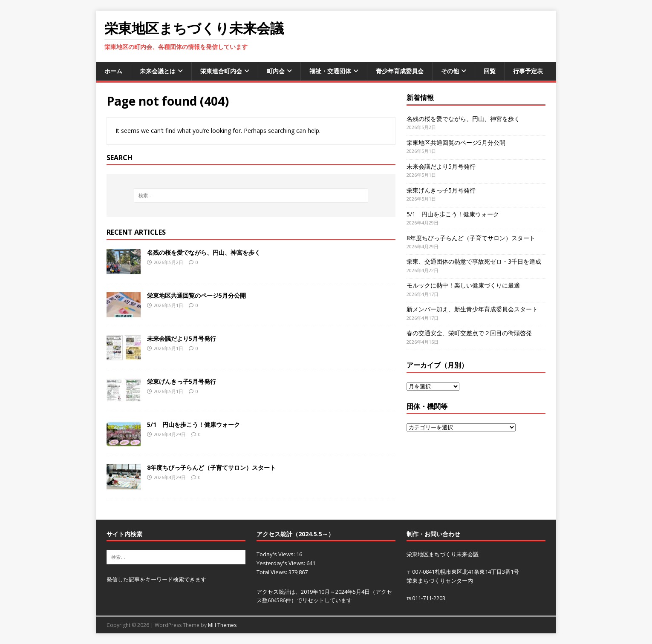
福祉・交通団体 (330, 71)
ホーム (113, 71)
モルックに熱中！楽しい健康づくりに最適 (463, 285)
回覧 (490, 71)
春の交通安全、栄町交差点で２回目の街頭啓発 (469, 333)
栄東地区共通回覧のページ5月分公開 (196, 295)
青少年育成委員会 (400, 71)
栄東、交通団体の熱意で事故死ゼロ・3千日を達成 (474, 261)
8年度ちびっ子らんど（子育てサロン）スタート (211, 467)
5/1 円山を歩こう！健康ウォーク (193, 424)
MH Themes (222, 625)
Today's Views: (276, 554)
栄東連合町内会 (221, 71)
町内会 (276, 71)
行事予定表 (528, 71)
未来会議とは (158, 71)
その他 (450, 71)
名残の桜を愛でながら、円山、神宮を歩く (207, 252)
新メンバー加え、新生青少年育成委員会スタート (472, 309)
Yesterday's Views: (281, 563)
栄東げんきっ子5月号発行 (182, 381)
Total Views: (273, 572)
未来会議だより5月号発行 (182, 338)
